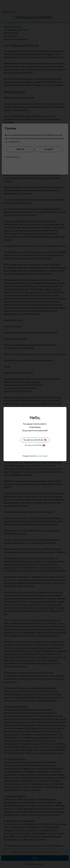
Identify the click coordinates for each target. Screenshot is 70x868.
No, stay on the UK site (35, 445)
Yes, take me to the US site (35, 440)
